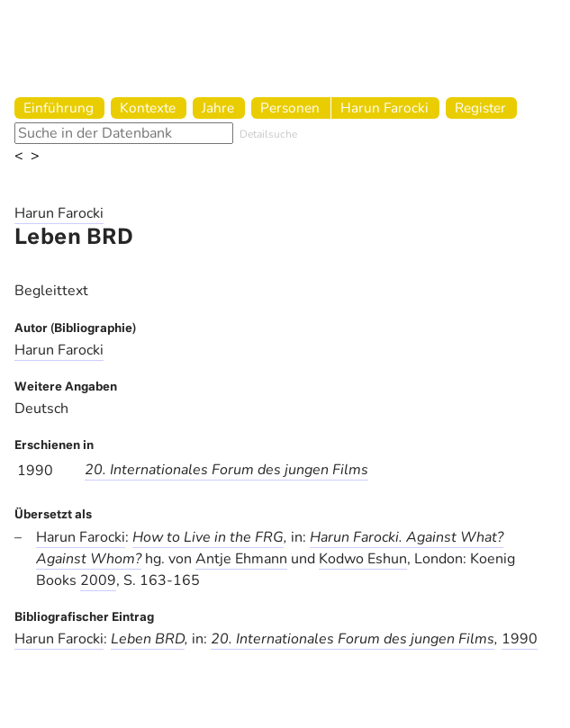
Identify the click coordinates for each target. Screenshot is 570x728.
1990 (520, 639)
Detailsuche (268, 134)
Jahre (218, 108)
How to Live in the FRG (208, 537)
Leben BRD (148, 639)
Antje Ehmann (241, 559)
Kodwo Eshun (363, 559)
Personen (290, 108)
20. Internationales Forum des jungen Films (226, 470)
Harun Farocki (385, 108)
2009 (98, 580)
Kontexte (148, 108)
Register (480, 108)
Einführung (59, 108)
